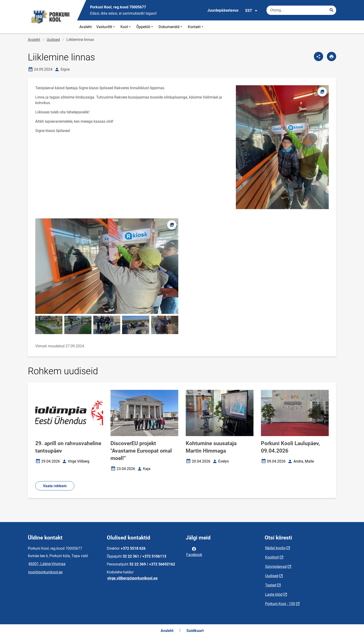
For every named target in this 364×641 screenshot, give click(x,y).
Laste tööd (274, 594)
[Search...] (331, 10)
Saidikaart (195, 631)
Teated (271, 585)
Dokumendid (171, 27)
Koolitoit (272, 557)
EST (252, 11)
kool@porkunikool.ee (45, 572)
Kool (126, 27)
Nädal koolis (275, 548)
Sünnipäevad (276, 567)
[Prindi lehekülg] (331, 56)
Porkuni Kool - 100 (280, 604)
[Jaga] (318, 56)
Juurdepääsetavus (223, 10)
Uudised (53, 40)
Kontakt (196, 27)
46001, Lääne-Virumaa (47, 564)
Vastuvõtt (106, 27)
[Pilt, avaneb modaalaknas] (107, 266)
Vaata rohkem (55, 486)
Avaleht (86, 27)
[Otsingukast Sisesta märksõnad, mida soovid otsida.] (301, 10)
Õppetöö (145, 27)
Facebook (194, 551)
